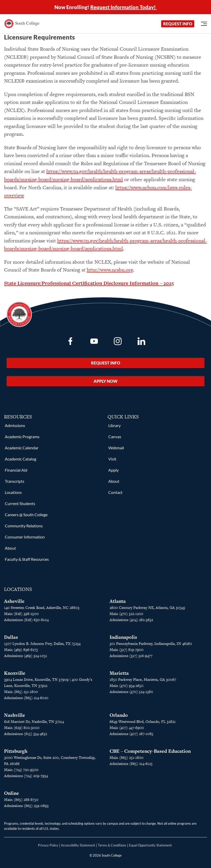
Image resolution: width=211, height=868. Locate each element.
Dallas (11, 637)
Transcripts (15, 481)
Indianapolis (123, 637)
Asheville (14, 601)
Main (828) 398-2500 (21, 614)
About (10, 548)
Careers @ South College (26, 515)
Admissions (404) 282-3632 (131, 620)
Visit (112, 459)
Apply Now (105, 381)
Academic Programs (22, 437)
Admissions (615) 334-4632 (26, 734)
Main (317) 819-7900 (126, 650)
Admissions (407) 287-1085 (131, 734)
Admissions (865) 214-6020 (26, 698)
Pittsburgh (16, 751)
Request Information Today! (124, 7)
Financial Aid (16, 470)
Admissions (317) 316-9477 (131, 656)
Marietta (119, 673)
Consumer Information (25, 537)
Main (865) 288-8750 (21, 799)
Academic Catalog (20, 459)
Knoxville (15, 673)
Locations (13, 492)
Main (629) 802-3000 (22, 728)
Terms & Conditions (112, 845)
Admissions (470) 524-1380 (131, 692)
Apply (113, 470)
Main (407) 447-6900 (127, 728)
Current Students (20, 503)
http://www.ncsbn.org (110, 270)
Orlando (119, 715)
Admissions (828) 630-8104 (26, 620)
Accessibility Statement (78, 845)
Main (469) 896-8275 (21, 650)
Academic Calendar (22, 448)
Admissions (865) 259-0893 (26, 806)
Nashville (15, 715)
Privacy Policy (48, 845)
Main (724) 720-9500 (21, 770)
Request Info (178, 24)
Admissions (15, 425)
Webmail (116, 448)
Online (12, 793)
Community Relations (24, 526)
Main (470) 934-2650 (126, 686)
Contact (115, 492)
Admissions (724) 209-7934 (26, 776)
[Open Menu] (204, 24)
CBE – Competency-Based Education (150, 751)
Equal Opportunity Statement (150, 845)
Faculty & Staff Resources (27, 559)
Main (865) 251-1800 (21, 692)
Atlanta (118, 601)
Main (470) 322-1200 (126, 614)
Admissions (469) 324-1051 (26, 656)
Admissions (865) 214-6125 (131, 764)
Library (114, 425)
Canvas (115, 437)
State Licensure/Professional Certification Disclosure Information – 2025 (89, 283)
